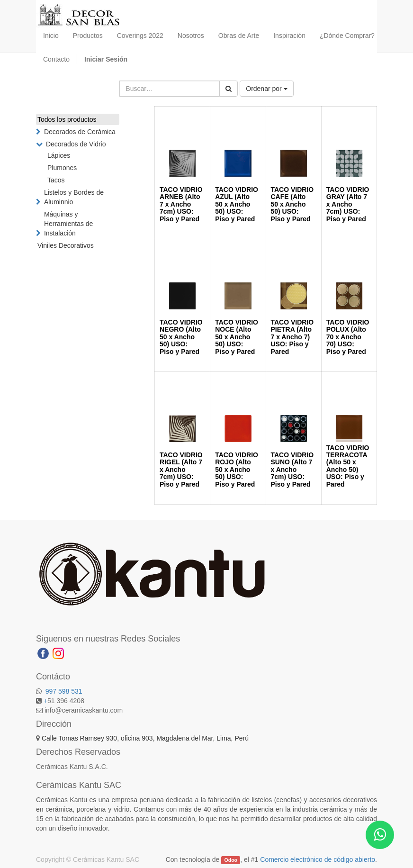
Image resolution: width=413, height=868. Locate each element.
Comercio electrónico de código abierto (318, 859)
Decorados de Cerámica (80, 132)
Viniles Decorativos (66, 245)
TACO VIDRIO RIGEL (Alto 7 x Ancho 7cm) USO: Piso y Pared (181, 470)
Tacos (56, 180)
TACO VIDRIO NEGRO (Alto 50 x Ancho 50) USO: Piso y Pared (181, 337)
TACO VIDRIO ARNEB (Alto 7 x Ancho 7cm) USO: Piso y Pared (181, 204)
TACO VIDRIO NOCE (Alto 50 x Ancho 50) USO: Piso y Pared (237, 337)
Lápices (59, 155)
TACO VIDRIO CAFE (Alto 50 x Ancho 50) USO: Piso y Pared (292, 204)
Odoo (231, 860)
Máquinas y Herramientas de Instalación (69, 224)
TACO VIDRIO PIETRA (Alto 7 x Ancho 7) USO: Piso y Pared (292, 337)
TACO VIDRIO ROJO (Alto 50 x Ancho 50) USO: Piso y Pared (237, 470)
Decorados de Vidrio (76, 144)
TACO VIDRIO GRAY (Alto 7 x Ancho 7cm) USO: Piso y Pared (348, 204)
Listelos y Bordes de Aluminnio (74, 197)
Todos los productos (67, 119)
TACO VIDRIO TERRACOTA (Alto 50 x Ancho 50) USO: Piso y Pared (348, 466)
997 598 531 (63, 691)
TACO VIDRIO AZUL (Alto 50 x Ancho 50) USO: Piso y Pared (237, 204)
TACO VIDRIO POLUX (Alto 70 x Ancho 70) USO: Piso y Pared (348, 337)
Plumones (62, 168)
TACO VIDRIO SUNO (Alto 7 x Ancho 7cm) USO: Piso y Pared (292, 470)
